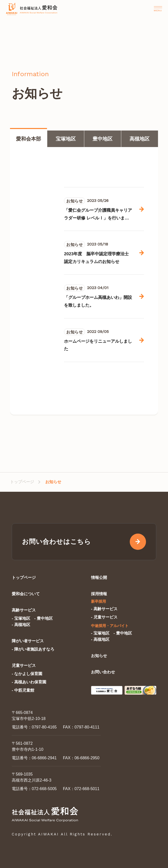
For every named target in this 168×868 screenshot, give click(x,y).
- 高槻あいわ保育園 (29, 682)
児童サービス (24, 665)
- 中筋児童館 (23, 690)
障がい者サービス (28, 641)
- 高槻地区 (21, 625)
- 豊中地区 (43, 618)
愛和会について (26, 594)
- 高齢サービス (104, 609)
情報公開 (99, 578)
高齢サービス (24, 610)
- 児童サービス (104, 617)
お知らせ (99, 656)
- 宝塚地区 (21, 618)
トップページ (22, 482)
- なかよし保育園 (27, 674)
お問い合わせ (103, 672)
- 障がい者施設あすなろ (33, 649)
